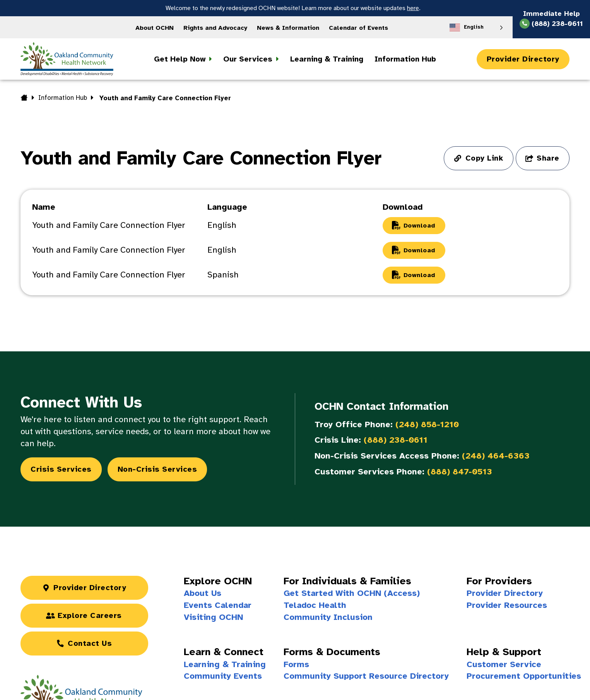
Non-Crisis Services (157, 469)
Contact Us (90, 643)
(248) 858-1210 (427, 424)
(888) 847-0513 (460, 472)
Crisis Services (61, 469)
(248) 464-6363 (496, 456)
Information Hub (63, 98)
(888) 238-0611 (396, 440)
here (413, 8)
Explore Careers (90, 615)
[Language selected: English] (476, 27)
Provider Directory (523, 59)
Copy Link (484, 158)
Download (419, 226)
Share (548, 158)
